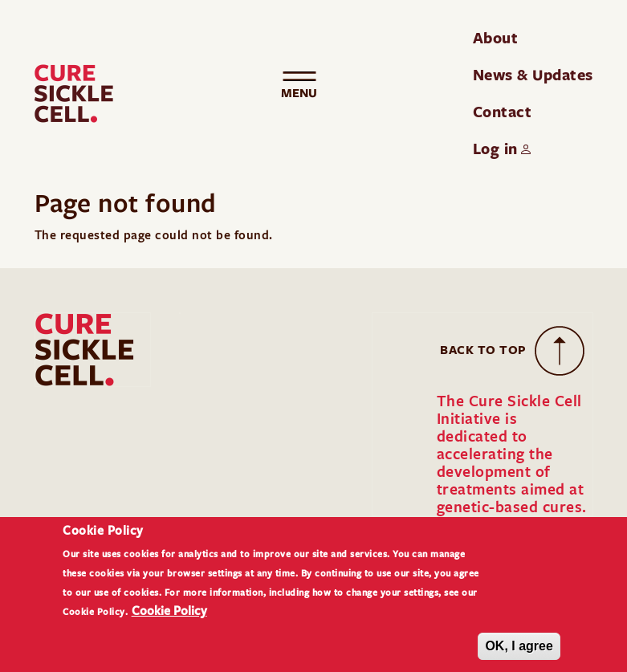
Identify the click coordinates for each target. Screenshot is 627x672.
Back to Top (483, 350)
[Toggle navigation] (299, 94)
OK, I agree (519, 656)
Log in (495, 149)
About (496, 38)
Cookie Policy (169, 621)
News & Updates (533, 75)
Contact (503, 112)
